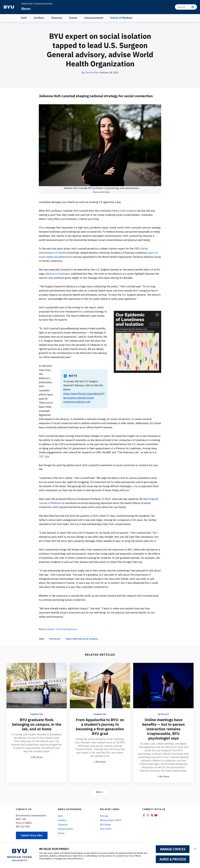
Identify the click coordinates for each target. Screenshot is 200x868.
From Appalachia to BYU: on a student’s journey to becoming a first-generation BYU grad (100, 727)
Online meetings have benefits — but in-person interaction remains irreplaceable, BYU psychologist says (163, 729)
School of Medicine (121, 18)
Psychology (55, 639)
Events (73, 18)
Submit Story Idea (32, 835)
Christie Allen (92, 73)
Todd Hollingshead (66, 629)
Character (57, 18)
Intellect (39, 18)
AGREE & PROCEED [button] (173, 859)
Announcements (94, 18)
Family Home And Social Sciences (82, 639)
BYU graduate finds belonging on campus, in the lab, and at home (37, 724)
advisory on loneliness (57, 274)
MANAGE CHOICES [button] (173, 849)
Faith (24, 18)
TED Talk (44, 456)
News (26, 9)
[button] (195, 848)
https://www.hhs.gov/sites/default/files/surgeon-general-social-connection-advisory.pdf (84, 398)
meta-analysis (128, 211)
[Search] (186, 7)
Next (100, 792)
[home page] (9, 7)
